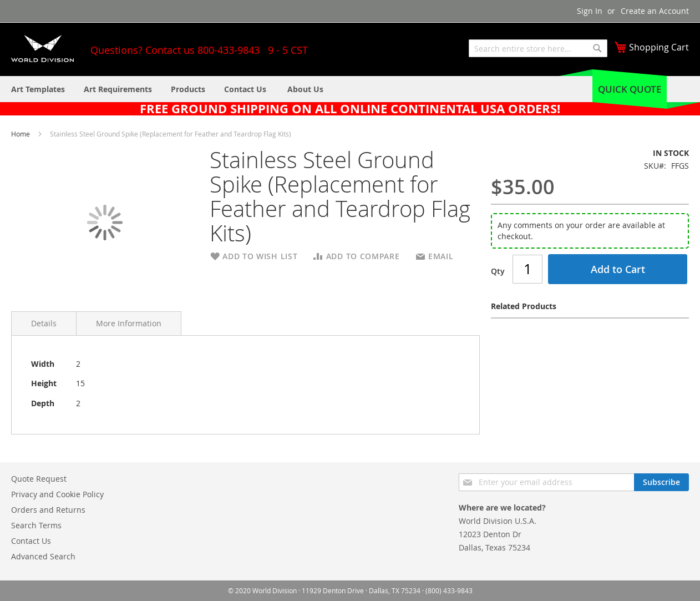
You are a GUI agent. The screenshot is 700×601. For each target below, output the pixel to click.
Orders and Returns (48, 510)
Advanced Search (43, 556)
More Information (129, 323)
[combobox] (538, 48)
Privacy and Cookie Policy (57, 494)
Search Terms (36, 525)
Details (44, 323)
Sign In (590, 11)
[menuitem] (305, 89)
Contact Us (31, 541)
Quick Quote (630, 89)
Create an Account (655, 11)
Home (21, 134)
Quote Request (39, 479)
